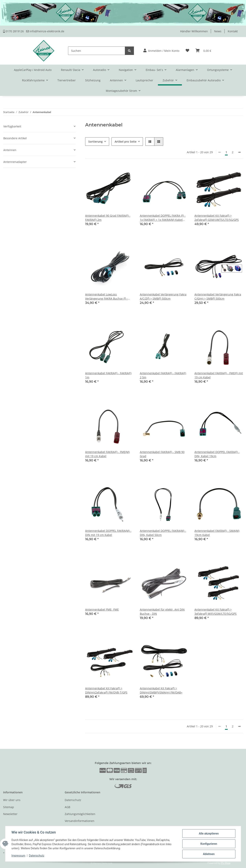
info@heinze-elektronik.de (45, 31)
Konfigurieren (209, 844)
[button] (161, 51)
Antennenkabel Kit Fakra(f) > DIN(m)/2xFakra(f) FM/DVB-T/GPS (106, 690)
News (218, 31)
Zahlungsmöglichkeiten (80, 814)
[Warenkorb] (203, 51)
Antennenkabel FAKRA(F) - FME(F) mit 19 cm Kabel (219, 375)
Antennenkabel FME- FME (102, 609)
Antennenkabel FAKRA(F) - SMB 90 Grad (162, 454)
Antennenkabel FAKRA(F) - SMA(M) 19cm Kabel (217, 533)
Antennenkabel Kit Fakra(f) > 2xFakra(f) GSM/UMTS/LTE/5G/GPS (217, 218)
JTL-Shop (226, 863)
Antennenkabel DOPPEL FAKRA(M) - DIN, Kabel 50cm (163, 533)
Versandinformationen (80, 821)
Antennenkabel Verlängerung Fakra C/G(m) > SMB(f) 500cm (218, 296)
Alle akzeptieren (209, 834)
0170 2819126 (13, 31)
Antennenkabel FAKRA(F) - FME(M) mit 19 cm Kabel (107, 454)
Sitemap (9, 807)
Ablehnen (209, 854)
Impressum (18, 856)
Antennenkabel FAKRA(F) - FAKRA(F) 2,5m (163, 375)
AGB (67, 807)
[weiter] (239, 152)
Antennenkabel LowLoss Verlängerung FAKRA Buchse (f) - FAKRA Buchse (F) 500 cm (106, 297)
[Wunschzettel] (187, 51)
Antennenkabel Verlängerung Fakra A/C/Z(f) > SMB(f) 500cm (163, 296)
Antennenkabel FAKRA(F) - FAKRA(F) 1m (108, 375)
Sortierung (95, 142)
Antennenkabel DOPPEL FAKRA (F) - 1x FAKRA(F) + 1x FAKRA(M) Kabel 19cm (163, 218)
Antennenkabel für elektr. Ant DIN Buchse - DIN (162, 612)
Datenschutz (73, 800)
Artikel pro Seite (126, 142)
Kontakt (233, 31)
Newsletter (10, 814)
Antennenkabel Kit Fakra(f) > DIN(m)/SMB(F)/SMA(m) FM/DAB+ (161, 690)
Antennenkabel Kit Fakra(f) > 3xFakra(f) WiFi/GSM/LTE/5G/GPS (216, 612)
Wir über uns (12, 800)
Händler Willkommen (194, 31)
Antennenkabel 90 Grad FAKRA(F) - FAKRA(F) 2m (108, 218)
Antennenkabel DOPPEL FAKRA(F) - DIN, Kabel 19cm (217, 454)
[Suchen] (97, 51)
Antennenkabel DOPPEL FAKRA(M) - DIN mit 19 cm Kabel (108, 533)
